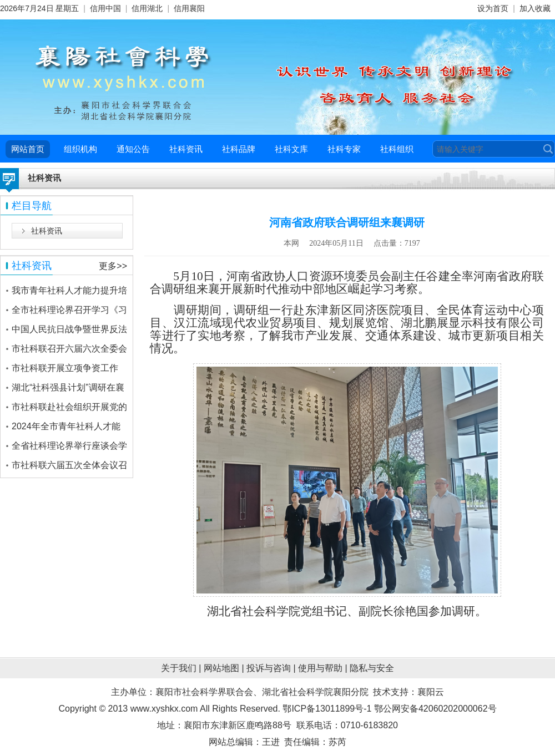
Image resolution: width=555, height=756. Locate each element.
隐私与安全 (372, 668)
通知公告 (133, 149)
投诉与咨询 (269, 668)
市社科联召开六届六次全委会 (69, 349)
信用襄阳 (189, 8)
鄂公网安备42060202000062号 (435, 709)
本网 (291, 243)
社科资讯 (186, 149)
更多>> (113, 266)
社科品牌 (239, 149)
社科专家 (344, 149)
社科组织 (397, 149)
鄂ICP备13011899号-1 (327, 709)
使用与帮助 (320, 668)
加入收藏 (535, 8)
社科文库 (291, 149)
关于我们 (179, 668)
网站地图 (221, 668)
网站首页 (28, 149)
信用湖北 (147, 8)
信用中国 (105, 8)
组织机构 (80, 149)
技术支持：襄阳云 (408, 692)
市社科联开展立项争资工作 (65, 368)
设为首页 (493, 8)
